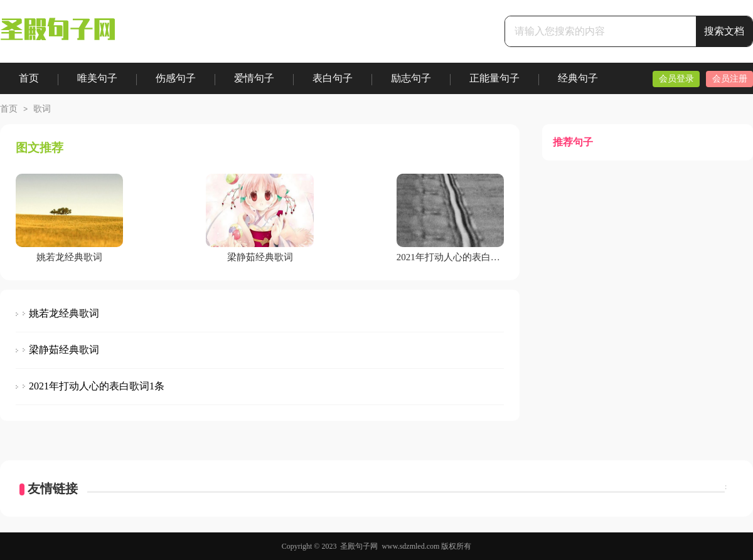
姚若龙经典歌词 (64, 313)
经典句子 (578, 78)
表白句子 (333, 78)
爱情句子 (254, 78)
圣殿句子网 (359, 546)
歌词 (42, 109)
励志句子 (411, 78)
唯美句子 (97, 78)
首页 (29, 78)
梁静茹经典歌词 (64, 350)
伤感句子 (176, 78)
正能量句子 (494, 78)
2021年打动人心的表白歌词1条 (97, 386)
